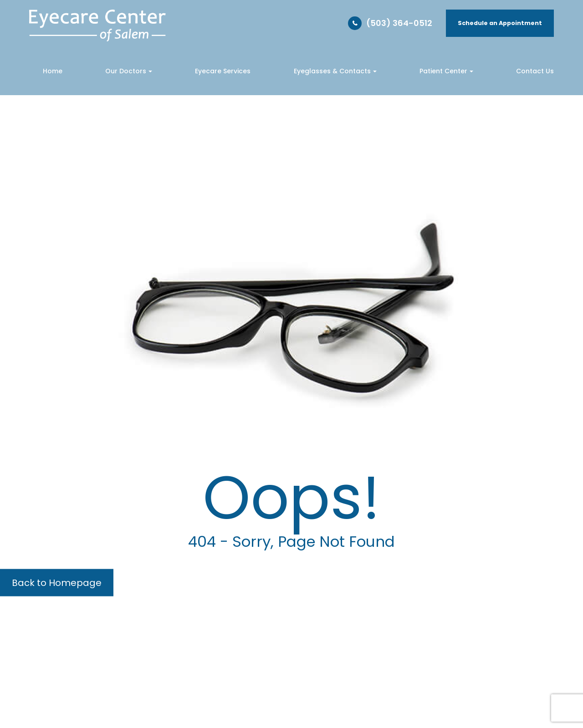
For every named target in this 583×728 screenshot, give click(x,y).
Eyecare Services (223, 71)
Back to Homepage (57, 583)
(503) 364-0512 (399, 23)
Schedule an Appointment (500, 23)
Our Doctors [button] (129, 71)
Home (53, 71)
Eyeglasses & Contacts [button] (335, 71)
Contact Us (535, 71)
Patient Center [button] (446, 71)
